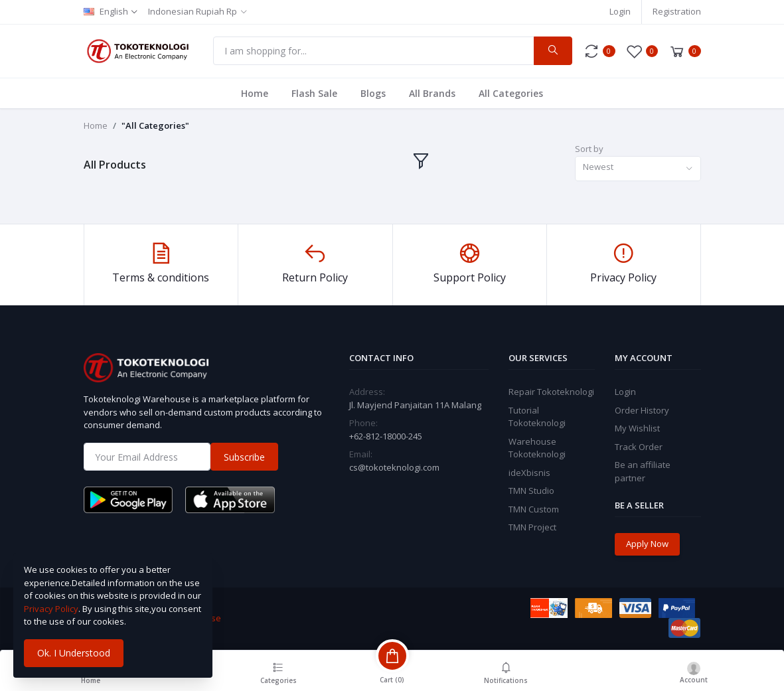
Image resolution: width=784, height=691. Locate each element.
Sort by (589, 149)
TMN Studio (531, 491)
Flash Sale (314, 93)
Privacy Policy (51, 609)
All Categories (511, 93)
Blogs (373, 93)
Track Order (639, 447)
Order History (642, 410)
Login (620, 11)
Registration (677, 11)
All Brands (432, 93)
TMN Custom (534, 509)
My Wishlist (637, 428)
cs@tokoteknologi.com (394, 467)
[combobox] (638, 169)
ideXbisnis (529, 473)
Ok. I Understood (74, 653)
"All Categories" (155, 125)
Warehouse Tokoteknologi (537, 448)
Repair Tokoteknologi (551, 392)
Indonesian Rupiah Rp (193, 11)
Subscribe (244, 457)
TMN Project (532, 527)
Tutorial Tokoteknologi (537, 417)
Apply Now (647, 544)
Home (255, 93)
